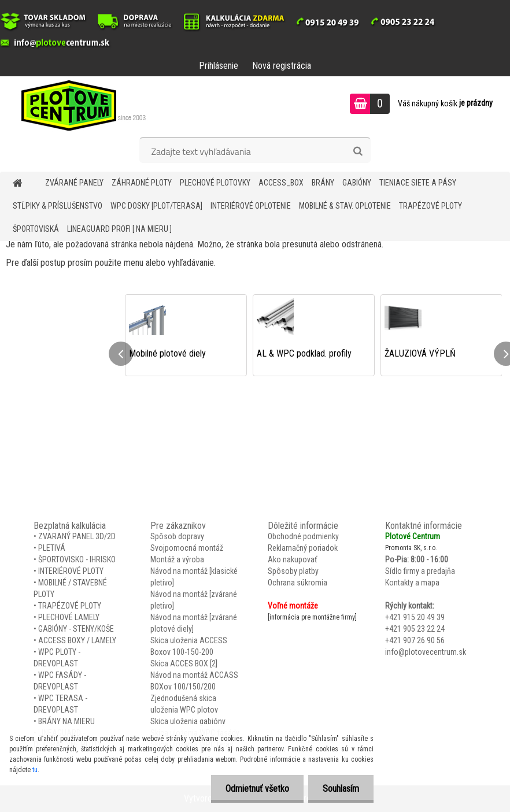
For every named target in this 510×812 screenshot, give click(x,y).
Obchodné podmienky (303, 536)
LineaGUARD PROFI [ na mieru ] (119, 229)
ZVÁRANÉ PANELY (74, 183)
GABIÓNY (357, 183)
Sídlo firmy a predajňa (420, 571)
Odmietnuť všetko (257, 789)
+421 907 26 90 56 (415, 640)
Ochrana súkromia (297, 583)
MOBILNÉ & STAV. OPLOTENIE (345, 206)
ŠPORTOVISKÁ (36, 229)
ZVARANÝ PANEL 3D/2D (77, 536)
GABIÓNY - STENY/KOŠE (76, 629)
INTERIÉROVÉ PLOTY (71, 571)
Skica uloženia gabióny (188, 721)
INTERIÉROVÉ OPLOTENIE (251, 206)
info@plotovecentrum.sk (426, 652)
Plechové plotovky (215, 183)
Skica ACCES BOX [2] (184, 663)
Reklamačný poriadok (303, 548)
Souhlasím (341, 789)
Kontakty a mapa (412, 583)
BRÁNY (323, 183)
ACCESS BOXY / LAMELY (77, 640)
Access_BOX (281, 183)
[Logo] (80, 105)
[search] (358, 151)
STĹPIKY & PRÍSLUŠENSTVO (58, 206)
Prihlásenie (219, 66)
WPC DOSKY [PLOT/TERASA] (156, 206)
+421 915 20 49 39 (415, 617)
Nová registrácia (282, 66)
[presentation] (121, 354)
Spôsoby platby (293, 571)
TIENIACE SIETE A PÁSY (418, 183)
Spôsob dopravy (177, 536)
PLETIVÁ (52, 548)
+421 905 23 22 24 (415, 629)
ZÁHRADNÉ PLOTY (142, 183)
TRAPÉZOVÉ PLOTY (430, 206)
